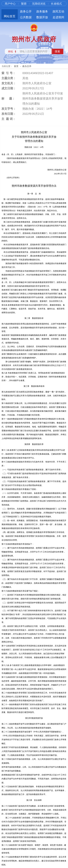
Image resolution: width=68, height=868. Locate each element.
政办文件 (27, 66)
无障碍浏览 (39, 4)
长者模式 (56, 4)
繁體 (24, 4)
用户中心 (10, 4)
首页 (16, 66)
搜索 (57, 51)
